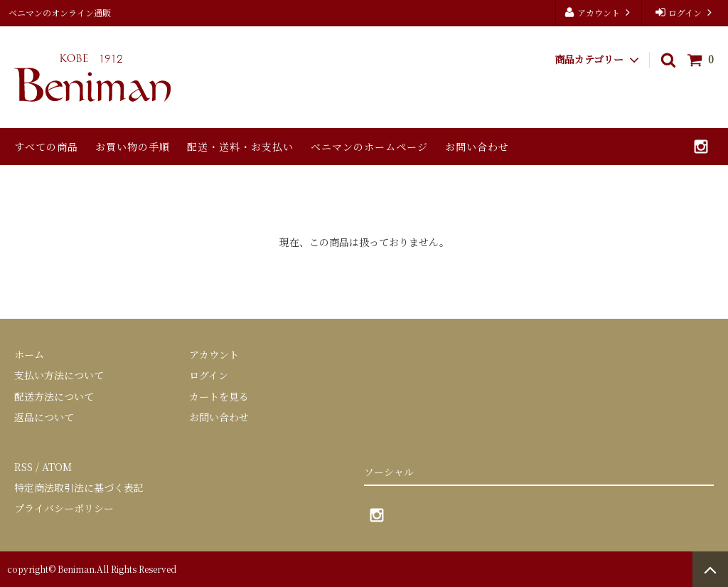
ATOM (57, 467)
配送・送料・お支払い (240, 147)
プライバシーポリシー (64, 508)
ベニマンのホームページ (369, 147)
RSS (23, 467)
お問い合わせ (477, 147)
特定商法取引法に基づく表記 (79, 487)
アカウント (599, 12)
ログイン (685, 12)
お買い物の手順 (133, 147)
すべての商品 (46, 147)
